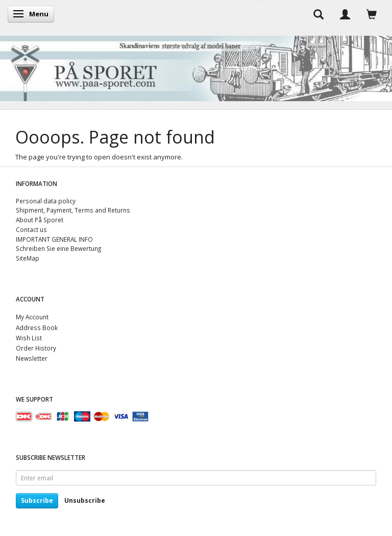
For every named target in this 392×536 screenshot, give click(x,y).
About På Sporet (40, 220)
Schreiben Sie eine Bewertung (58, 248)
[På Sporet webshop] (196, 66)
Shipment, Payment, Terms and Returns (73, 210)
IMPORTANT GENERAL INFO (54, 239)
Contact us (31, 229)
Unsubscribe (85, 500)
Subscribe (37, 500)
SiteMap (28, 258)
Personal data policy (46, 201)
